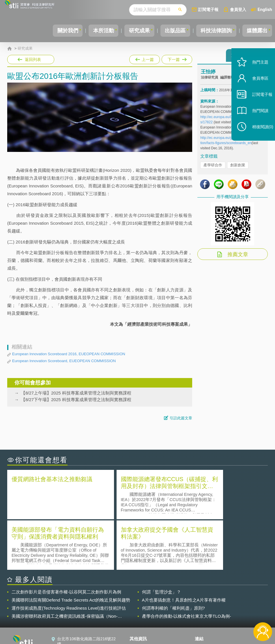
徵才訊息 (141, 604)
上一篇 (145, 58)
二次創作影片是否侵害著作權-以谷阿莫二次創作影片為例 (66, 540)
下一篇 (176, 58)
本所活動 (92, 31)
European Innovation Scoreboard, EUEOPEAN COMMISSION (64, 361)
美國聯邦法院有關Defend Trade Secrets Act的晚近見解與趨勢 (71, 549)
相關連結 (232, 596)
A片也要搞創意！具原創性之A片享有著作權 (184, 549)
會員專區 (255, 89)
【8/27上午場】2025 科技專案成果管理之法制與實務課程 (76, 393)
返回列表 (33, 59)
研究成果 (130, 31)
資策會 (204, 596)
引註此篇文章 (181, 418)
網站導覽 (141, 620)
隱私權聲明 (143, 596)
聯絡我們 (141, 612)
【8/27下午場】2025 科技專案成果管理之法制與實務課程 (76, 400)
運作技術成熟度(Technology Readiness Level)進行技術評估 (69, 557)
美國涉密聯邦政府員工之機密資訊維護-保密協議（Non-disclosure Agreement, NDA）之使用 (65, 565)
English (265, 9)
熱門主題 (255, 73)
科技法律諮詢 (212, 31)
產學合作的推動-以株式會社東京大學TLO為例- (187, 565)
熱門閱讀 (255, 121)
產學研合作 (213, 168)
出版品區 (169, 31)
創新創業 (238, 168)
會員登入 (238, 9)
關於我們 (54, 31)
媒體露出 (256, 31)
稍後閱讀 (258, 138)
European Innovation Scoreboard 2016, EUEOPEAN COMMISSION (69, 354)
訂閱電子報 (208, 9)
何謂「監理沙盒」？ (161, 540)
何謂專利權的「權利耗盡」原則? (173, 557)
